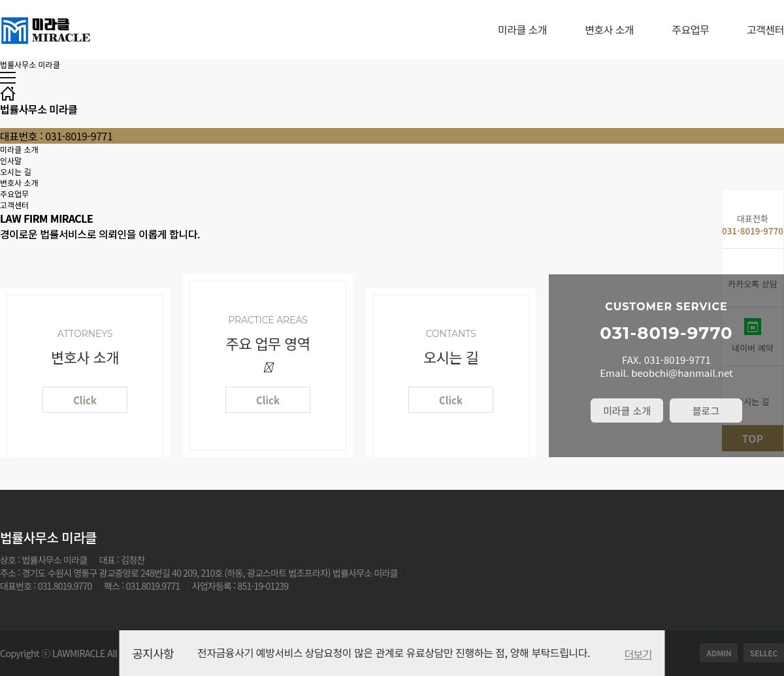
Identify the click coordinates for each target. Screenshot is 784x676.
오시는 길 (16, 171)
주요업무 (690, 29)
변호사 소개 (609, 29)
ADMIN (719, 653)
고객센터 (765, 29)
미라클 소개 (522, 29)
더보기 (638, 654)
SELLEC (764, 653)
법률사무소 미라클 (30, 64)
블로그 (706, 410)
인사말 (11, 160)
